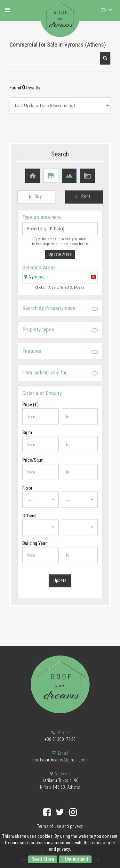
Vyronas (37, 280)
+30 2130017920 (60, 739)
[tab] (60, 280)
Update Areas (60, 257)
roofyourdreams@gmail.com (60, 760)
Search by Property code (60, 311)
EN (105, 10)
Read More (43, 859)
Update (60, 584)
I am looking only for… (60, 376)
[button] (105, 61)
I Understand (75, 859)
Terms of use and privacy (60, 826)
